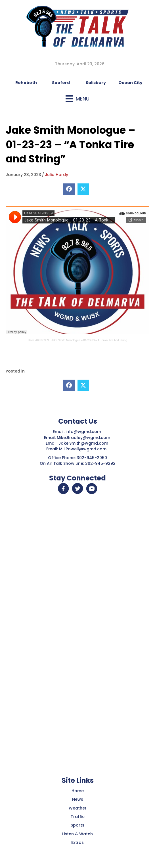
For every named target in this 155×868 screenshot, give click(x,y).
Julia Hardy (56, 175)
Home (78, 791)
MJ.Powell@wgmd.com (84, 449)
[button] (63, 489)
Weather (78, 808)
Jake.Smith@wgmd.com (84, 443)
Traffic (78, 817)
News (78, 799)
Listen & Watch (77, 834)
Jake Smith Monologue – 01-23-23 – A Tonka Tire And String (89, 340)
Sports (77, 825)
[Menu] (77, 99)
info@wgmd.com (84, 432)
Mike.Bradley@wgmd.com (83, 438)
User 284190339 (38, 340)
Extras (77, 842)
